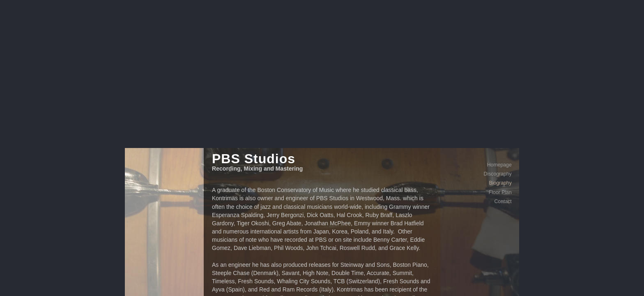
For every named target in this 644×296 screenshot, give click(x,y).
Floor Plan (478, 76)
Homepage (477, 49)
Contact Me (351, 289)
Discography (475, 58)
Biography (478, 67)
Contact (480, 86)
